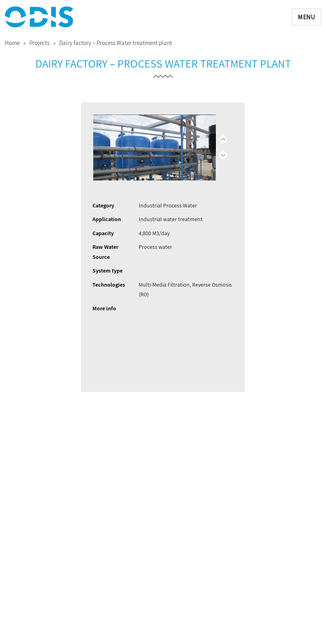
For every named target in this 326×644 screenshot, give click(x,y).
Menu (307, 17)
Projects (39, 43)
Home (12, 43)
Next (212, 147)
